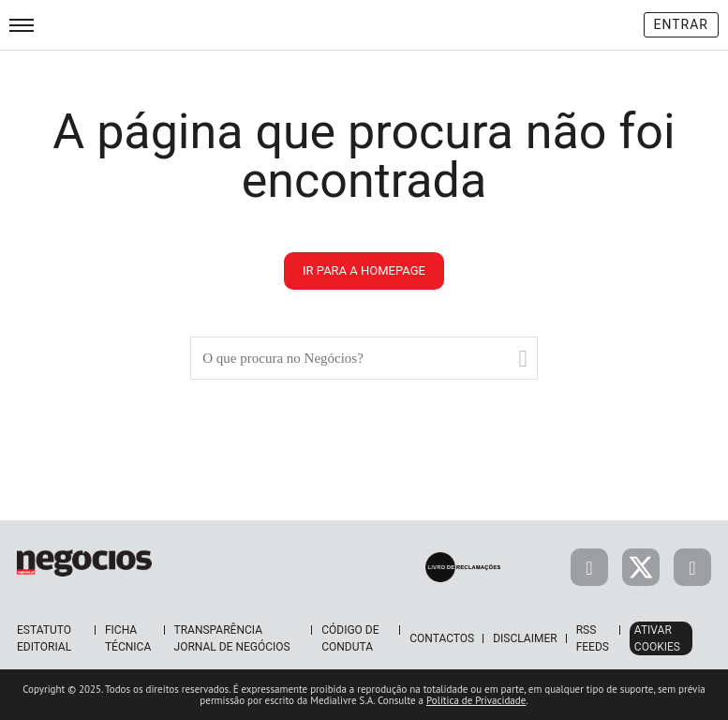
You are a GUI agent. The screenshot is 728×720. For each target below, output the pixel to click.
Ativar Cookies (657, 638)
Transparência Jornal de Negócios (232, 638)
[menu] (22, 25)
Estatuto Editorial (44, 638)
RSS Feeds (593, 638)
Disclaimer (525, 638)
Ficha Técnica (128, 638)
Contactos (442, 638)
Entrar (682, 24)
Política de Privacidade (476, 700)
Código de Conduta (350, 638)
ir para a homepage (364, 270)
